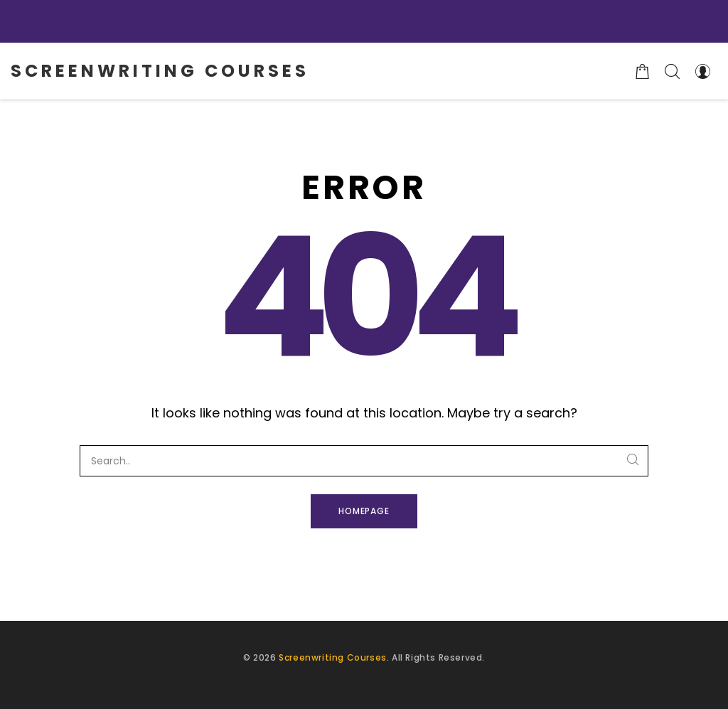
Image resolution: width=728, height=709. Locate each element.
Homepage (364, 511)
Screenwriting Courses (333, 657)
